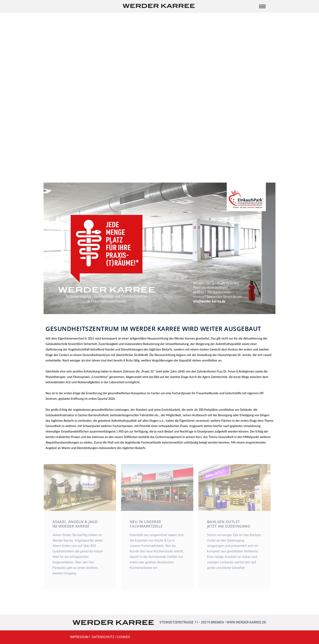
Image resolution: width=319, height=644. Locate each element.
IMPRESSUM (79, 637)
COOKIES (123, 637)
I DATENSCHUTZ (101, 637)
